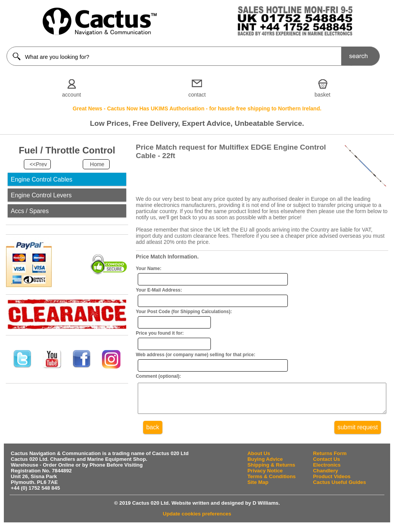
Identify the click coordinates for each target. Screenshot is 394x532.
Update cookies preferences (197, 519)
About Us (259, 459)
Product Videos (332, 482)
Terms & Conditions (272, 482)
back (153, 433)
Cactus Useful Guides (339, 488)
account (71, 95)
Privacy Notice (265, 476)
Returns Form (330, 459)
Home (97, 164)
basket (323, 95)
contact (197, 95)
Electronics (327, 471)
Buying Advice (265, 465)
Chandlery (325, 476)
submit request (358, 433)
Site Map (258, 488)
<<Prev (38, 164)
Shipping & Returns (271, 471)
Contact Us (326, 465)
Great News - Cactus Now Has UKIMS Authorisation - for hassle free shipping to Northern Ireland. (197, 108)
